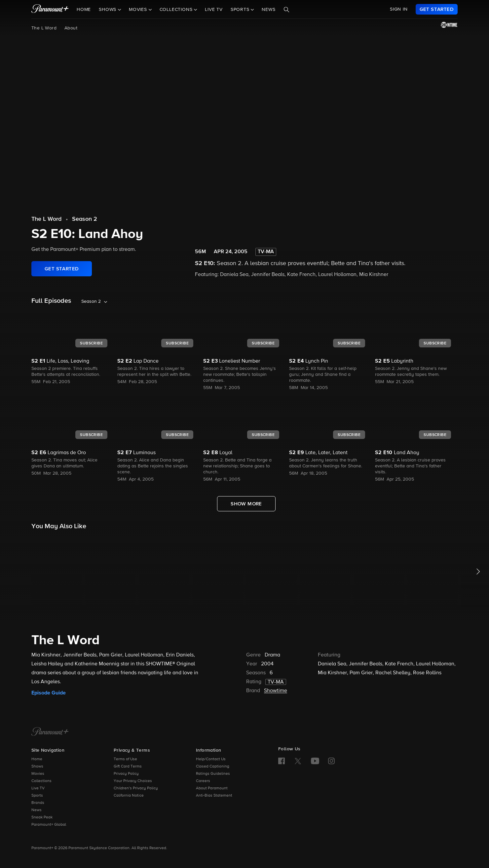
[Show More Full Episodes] (246, 504)
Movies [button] (139, 10)
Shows (37, 767)
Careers (203, 781)
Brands (38, 803)
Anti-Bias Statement (214, 796)
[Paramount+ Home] (50, 732)
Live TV (214, 10)
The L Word (44, 28)
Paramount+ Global (49, 825)
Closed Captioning (213, 767)
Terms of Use (125, 759)
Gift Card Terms (128, 767)
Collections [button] (177, 10)
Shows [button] (108, 10)
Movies (38, 774)
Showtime (276, 691)
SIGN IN (399, 9)
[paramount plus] (50, 9)
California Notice (129, 796)
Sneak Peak (42, 817)
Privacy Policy (126, 774)
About (71, 28)
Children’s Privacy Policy (136, 788)
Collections (41, 781)
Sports (37, 796)
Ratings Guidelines (213, 774)
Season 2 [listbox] (91, 301)
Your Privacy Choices (133, 781)
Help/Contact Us (211, 759)
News (268, 10)
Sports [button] (241, 10)
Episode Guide (49, 693)
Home (84, 10)
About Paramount (212, 788)
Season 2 (85, 219)
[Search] (286, 10)
